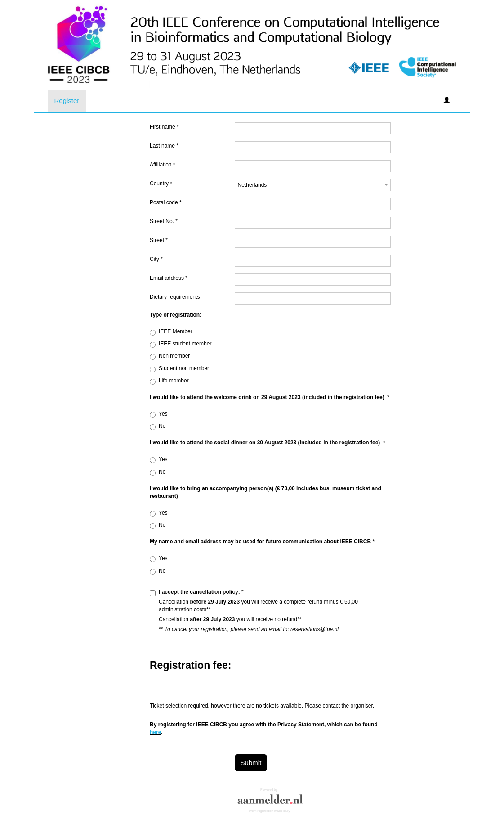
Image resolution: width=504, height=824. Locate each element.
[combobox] (313, 185)
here (155, 732)
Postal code (166, 202)
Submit (251, 763)
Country (161, 184)
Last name (164, 146)
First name (164, 127)
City (156, 259)
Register (67, 101)
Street (159, 240)
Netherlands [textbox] (252, 185)
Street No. (164, 221)
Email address (169, 278)
